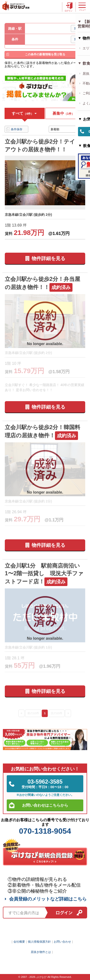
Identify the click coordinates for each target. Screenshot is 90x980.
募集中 (65, 113)
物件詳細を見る (48, 258)
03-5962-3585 (45, 784)
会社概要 (19, 942)
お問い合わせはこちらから (45, 805)
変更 (77, 28)
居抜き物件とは (41, 952)
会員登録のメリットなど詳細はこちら (45, 899)
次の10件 (57, 713)
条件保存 (17, 129)
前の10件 (33, 713)
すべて (25, 113)
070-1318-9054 (45, 831)
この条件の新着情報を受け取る (45, 54)
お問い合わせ (62, 942)
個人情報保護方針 (39, 942)
